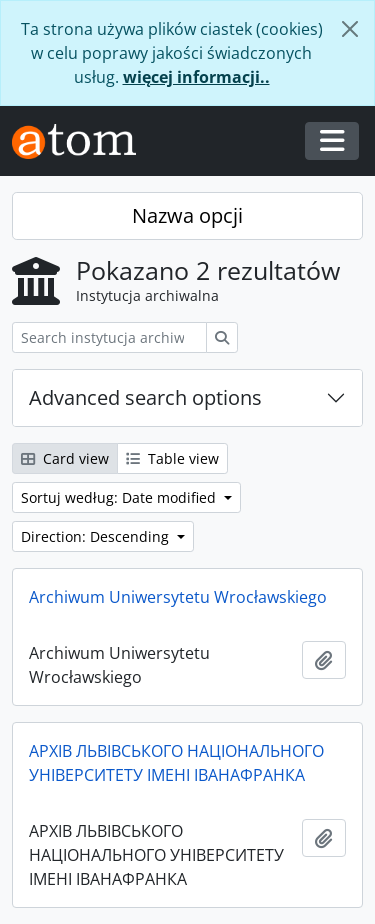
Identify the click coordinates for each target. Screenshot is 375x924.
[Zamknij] (350, 29)
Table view (172, 458)
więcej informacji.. (196, 77)
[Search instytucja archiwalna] (109, 337)
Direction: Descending (97, 536)
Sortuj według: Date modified (120, 497)
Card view (65, 458)
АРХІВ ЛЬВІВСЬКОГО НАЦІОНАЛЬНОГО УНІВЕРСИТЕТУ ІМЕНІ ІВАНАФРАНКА (176, 763)
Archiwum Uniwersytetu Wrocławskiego (178, 597)
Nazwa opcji (187, 215)
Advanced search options (145, 397)
